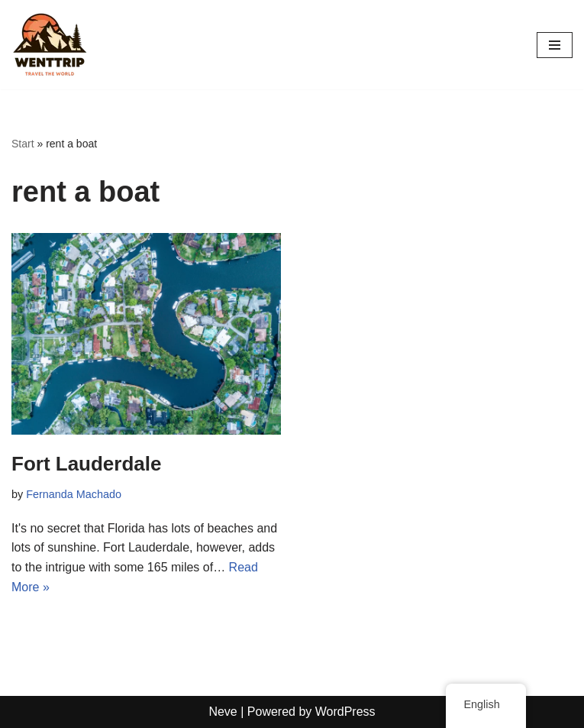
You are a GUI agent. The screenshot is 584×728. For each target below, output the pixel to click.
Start (23, 144)
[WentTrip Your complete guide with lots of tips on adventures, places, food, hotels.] (50, 45)
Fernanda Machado (74, 494)
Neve (223, 712)
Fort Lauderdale (86, 464)
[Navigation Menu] (555, 45)
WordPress (345, 712)
